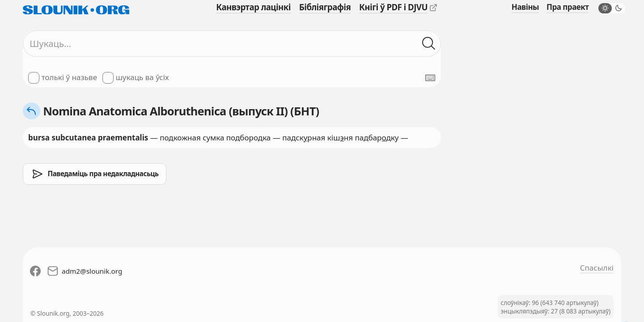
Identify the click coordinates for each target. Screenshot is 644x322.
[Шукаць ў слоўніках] (429, 44)
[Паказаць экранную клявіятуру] (430, 78)
